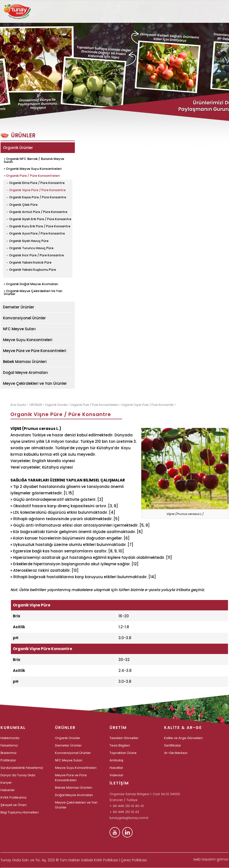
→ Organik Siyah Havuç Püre (27, 241)
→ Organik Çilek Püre (22, 205)
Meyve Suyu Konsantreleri (28, 340)
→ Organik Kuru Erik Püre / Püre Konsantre (38, 226)
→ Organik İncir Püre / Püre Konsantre (35, 255)
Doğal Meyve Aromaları (25, 373)
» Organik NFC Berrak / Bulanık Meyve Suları (34, 160)
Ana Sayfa (18, 405)
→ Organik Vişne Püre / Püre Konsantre (36, 190)
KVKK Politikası (106, 860)
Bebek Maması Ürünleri (25, 362)
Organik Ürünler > (58, 405)
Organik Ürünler (18, 148)
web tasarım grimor (211, 859)
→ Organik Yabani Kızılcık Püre (29, 263)
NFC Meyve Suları (19, 329)
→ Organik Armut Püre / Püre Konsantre (36, 212)
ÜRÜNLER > (37, 405)
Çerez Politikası (134, 860)
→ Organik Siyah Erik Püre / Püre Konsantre (38, 219)
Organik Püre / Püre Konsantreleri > (96, 405)
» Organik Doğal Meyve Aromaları (31, 284)
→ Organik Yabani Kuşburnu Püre (31, 270)
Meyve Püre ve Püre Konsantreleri (35, 351)
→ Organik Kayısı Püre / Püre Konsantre (36, 197)
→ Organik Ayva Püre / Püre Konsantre (35, 234)
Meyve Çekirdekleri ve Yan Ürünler (35, 383)
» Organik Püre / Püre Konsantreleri (32, 175)
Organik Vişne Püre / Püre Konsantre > (149, 405)
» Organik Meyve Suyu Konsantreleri (33, 168)
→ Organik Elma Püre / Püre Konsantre (35, 183)
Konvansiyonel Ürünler (24, 318)
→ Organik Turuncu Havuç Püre (29, 248)
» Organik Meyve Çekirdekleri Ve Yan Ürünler (33, 292)
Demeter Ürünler (19, 307)
